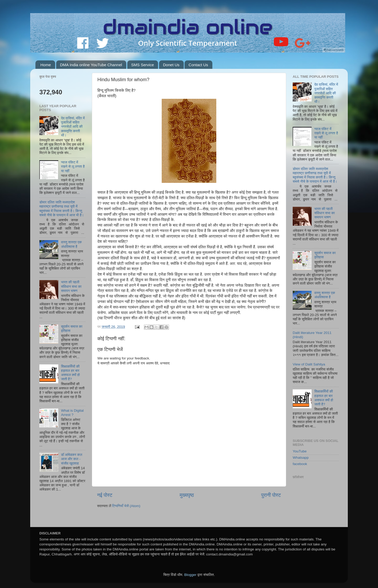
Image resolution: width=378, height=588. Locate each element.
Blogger (190, 575)
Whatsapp (301, 458)
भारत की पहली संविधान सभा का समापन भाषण (71, 286)
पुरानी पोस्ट (271, 495)
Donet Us (171, 65)
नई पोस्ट (105, 495)
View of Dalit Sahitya (309, 364)
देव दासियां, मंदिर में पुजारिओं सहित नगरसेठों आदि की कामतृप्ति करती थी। (73, 127)
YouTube (300, 451)
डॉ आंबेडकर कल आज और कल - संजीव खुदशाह (72, 459)
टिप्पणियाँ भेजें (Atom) (126, 506)
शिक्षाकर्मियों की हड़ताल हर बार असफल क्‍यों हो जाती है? (70, 373)
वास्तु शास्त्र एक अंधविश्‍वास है (71, 244)
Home (46, 65)
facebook (300, 464)
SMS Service (143, 65)
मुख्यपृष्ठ (187, 495)
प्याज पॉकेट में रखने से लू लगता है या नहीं (73, 166)
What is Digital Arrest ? (72, 413)
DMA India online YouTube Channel (91, 65)
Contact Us (198, 65)
